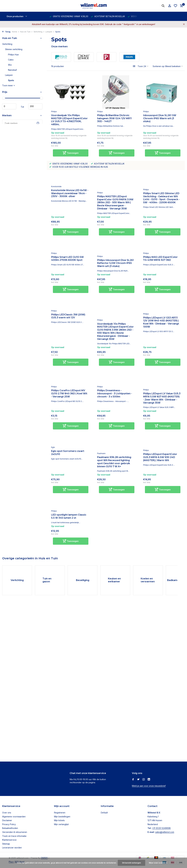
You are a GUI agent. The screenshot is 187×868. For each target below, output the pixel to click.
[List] (134, 66)
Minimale (9, 106)
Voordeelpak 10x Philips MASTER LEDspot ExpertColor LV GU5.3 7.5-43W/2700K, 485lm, (69, 120)
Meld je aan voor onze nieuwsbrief (149, 786)
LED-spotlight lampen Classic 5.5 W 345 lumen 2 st (69, 516)
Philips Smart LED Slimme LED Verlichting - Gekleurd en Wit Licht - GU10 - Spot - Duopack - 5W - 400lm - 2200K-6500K (161, 198)
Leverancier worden (12, 848)
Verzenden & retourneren (15, 832)
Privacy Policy (9, 824)
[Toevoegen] (71, 153)
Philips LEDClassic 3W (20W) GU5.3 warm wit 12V (68, 316)
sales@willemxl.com (165, 832)
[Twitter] (138, 780)
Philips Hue (13, 55)
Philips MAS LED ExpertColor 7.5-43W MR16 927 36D (160, 259)
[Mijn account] (170, 6)
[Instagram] (144, 780)
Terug (6, 32)
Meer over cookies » (158, 863)
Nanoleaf (12, 70)
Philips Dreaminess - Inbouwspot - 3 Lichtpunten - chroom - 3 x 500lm (115, 394)
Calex (11, 60)
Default (104, 813)
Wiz (10, 65)
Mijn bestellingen (62, 817)
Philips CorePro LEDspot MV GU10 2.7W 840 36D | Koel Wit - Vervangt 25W (69, 394)
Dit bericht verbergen (131, 863)
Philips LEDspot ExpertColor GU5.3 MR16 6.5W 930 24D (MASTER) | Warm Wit (160, 457)
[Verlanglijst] (175, 6)
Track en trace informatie (14, 836)
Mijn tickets (59, 820)
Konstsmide (56, 186)
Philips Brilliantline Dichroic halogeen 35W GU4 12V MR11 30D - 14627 (114, 118)
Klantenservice (9, 840)
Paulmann (101, 453)
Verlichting (39, 32)
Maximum (35, 106)
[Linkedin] (149, 780)
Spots (11, 80)
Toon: (140, 66)
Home (15, 32)
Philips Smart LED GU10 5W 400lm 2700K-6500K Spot (67, 259)
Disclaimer (7, 820)
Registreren (60, 813)
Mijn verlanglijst (61, 824)
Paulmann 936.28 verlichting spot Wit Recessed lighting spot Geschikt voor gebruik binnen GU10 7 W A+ (114, 462)
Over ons (7, 813)
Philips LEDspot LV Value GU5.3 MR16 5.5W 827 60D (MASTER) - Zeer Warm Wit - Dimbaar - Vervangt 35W (162, 398)
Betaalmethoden (10, 828)
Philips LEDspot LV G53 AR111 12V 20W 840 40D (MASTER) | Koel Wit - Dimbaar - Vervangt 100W (161, 322)
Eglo (53, 447)
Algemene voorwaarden (14, 817)
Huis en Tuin (26, 32)
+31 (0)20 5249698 (161, 828)
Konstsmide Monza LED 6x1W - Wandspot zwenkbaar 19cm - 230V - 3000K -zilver (70, 193)
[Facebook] (133, 780)
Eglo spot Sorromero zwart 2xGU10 (68, 453)
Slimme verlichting (14, 49)
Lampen (50, 32)
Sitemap (6, 844)
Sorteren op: (159, 66)
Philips (54, 112)
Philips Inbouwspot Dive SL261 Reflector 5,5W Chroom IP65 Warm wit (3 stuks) (115, 263)
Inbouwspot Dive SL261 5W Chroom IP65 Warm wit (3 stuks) (160, 118)
